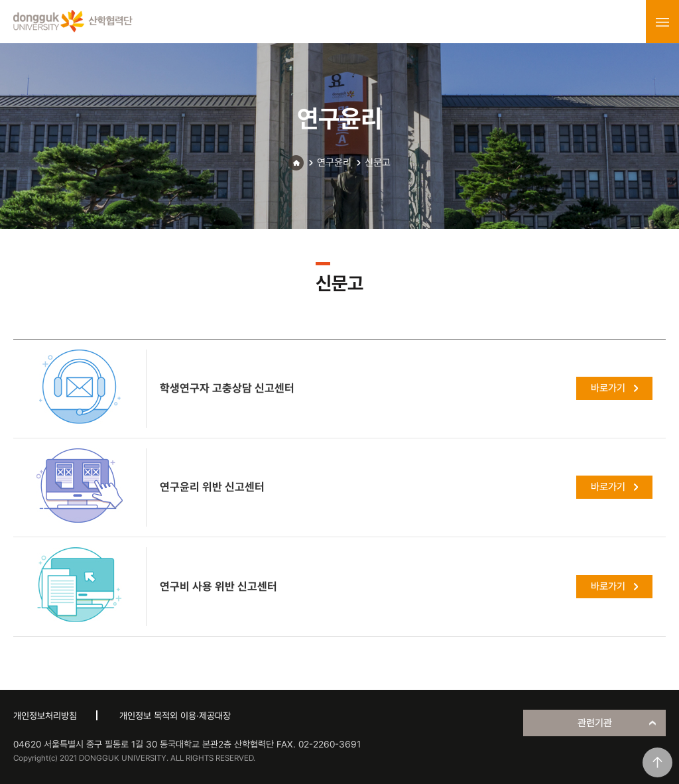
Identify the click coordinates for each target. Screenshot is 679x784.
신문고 (378, 163)
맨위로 (657, 762)
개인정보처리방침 (45, 716)
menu (662, 22)
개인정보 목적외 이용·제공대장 (175, 716)
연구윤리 (334, 163)
